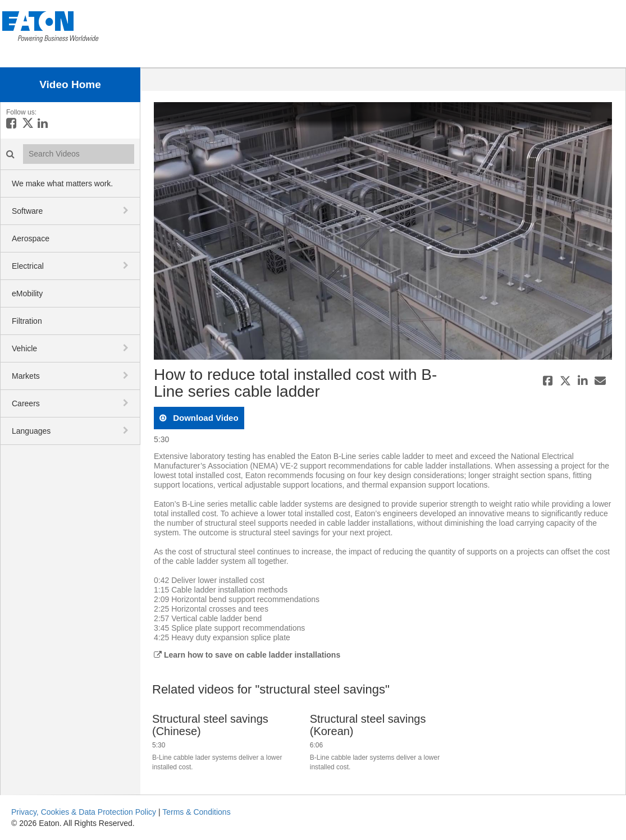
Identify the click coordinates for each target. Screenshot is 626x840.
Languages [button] (31, 431)
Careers (26, 403)
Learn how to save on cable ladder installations (247, 655)
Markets (26, 376)
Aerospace (31, 238)
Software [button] (27, 211)
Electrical (28, 266)
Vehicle (24, 348)
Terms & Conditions (196, 812)
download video (205, 418)
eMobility (27, 293)
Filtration (27, 321)
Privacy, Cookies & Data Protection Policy (84, 812)
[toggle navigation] (127, 210)
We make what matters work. (62, 183)
